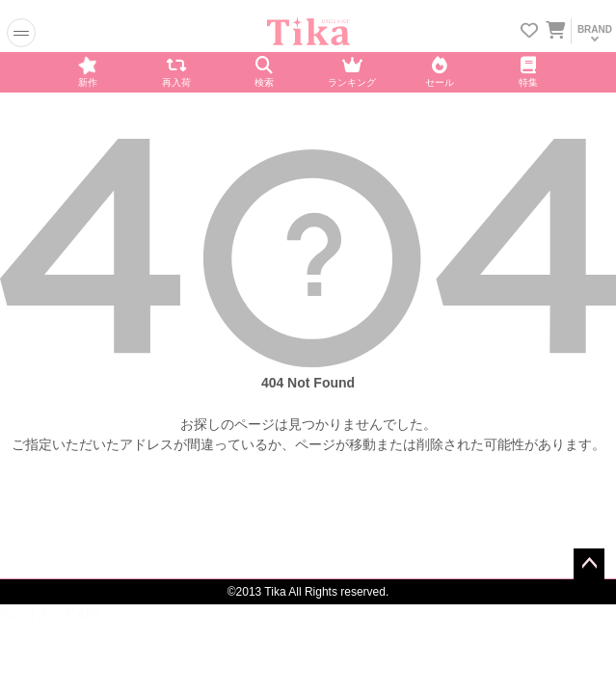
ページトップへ (589, 564)
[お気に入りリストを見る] (529, 32)
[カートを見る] (554, 27)
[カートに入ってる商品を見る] (555, 32)
